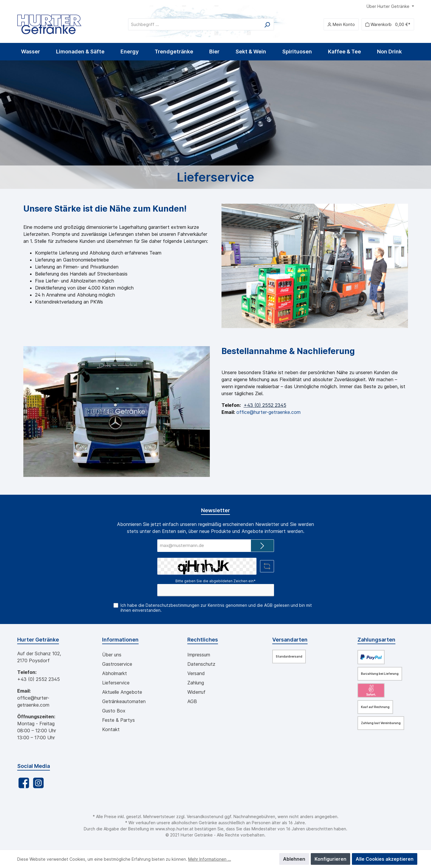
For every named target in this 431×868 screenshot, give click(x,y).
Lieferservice (116, 683)
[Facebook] (24, 783)
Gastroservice (117, 664)
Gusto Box (114, 711)
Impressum (199, 655)
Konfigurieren (330, 859)
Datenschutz (201, 664)
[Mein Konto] (341, 24)
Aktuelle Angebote (122, 692)
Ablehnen (294, 859)
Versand (196, 673)
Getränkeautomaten (124, 701)
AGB (268, 605)
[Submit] (262, 546)
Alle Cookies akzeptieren (385, 859)
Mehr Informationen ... (210, 859)
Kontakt (111, 729)
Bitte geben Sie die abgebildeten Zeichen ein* (216, 581)
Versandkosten (201, 816)
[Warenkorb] (388, 24)
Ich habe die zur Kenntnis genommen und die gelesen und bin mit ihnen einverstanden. (216, 608)
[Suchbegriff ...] (194, 24)
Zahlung (196, 683)
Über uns (112, 655)
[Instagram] (38, 783)
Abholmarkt (115, 673)
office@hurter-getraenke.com (268, 412)
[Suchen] (267, 24)
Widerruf (196, 692)
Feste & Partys (118, 720)
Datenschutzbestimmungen (172, 605)
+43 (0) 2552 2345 (265, 405)
